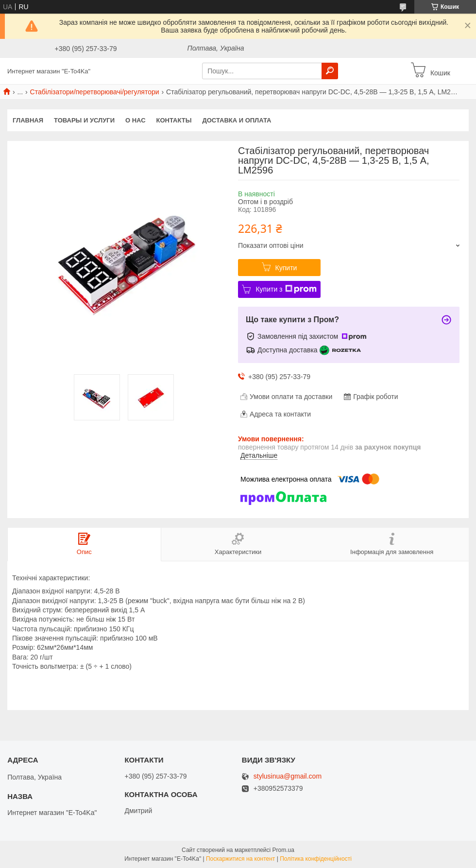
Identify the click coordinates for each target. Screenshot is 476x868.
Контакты (174, 120)
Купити (286, 268)
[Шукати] (330, 71)
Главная (28, 120)
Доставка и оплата (237, 120)
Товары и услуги (84, 120)
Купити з (286, 289)
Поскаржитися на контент (240, 859)
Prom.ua (283, 850)
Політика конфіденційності (316, 859)
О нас (136, 120)
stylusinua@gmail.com (288, 776)
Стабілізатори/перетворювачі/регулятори (95, 92)
